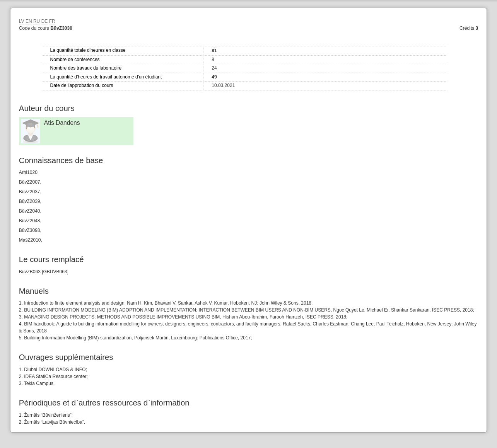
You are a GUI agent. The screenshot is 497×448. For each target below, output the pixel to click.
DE (45, 21)
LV (22, 21)
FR (52, 21)
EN (29, 21)
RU (37, 21)
